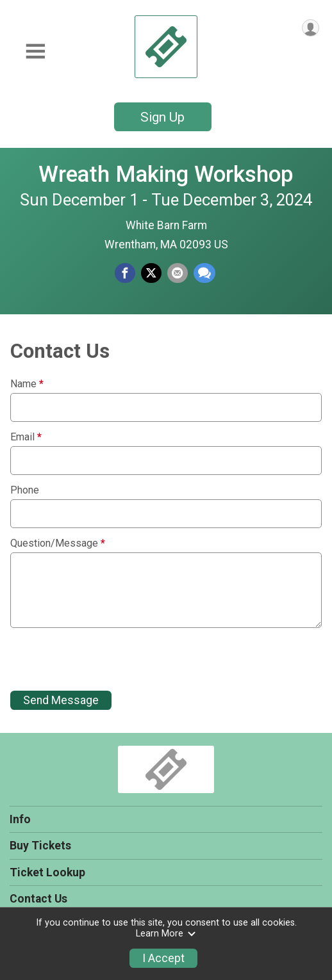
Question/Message (58, 543)
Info (20, 819)
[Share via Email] (178, 273)
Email (26, 437)
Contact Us (38, 899)
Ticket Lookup (47, 872)
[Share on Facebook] (125, 273)
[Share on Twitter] (151, 273)
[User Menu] (311, 28)
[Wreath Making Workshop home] (166, 46)
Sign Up (162, 117)
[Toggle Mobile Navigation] (35, 52)
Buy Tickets (40, 846)
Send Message (61, 700)
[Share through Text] (204, 273)
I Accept (163, 958)
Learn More (166, 934)
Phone (25, 490)
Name (27, 384)
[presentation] (108, 659)
